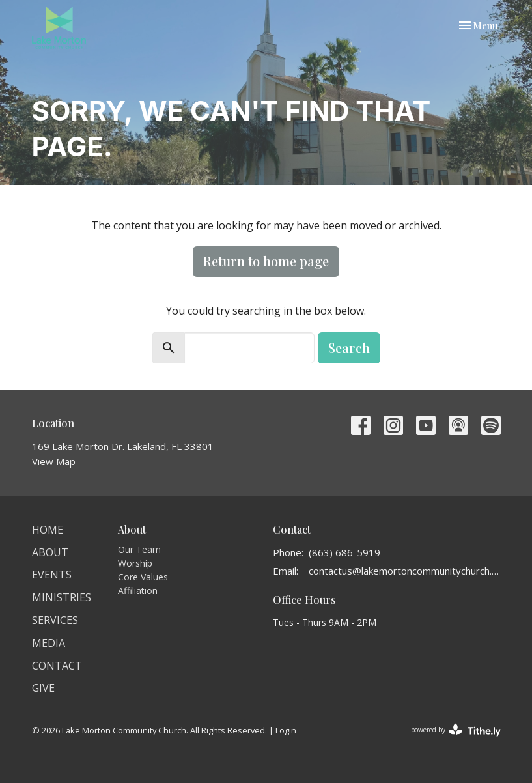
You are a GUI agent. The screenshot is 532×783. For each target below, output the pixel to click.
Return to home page (266, 261)
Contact (57, 666)
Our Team (139, 549)
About (50, 552)
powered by (456, 731)
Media (49, 643)
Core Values (143, 577)
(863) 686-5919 (344, 552)
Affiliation (138, 591)
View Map (54, 461)
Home (48, 530)
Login (286, 730)
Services (55, 620)
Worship (135, 563)
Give (43, 688)
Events (52, 575)
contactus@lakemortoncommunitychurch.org (405, 571)
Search (349, 348)
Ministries (62, 597)
